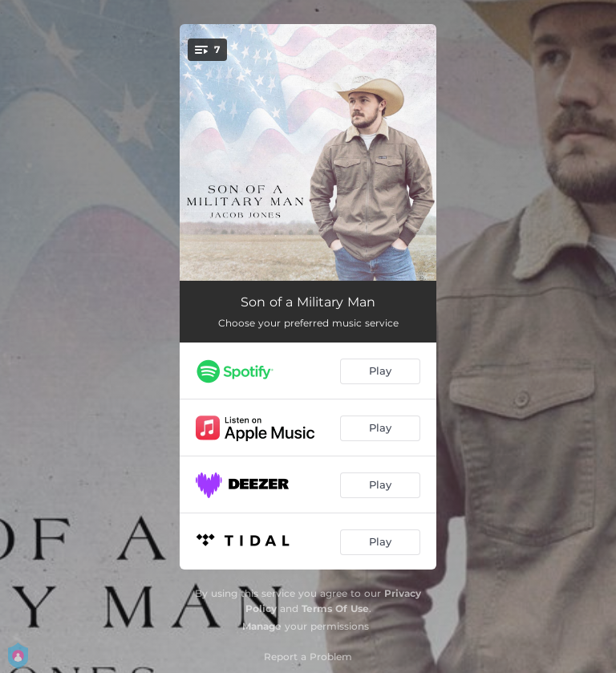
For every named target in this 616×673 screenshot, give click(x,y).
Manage (262, 626)
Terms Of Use (335, 608)
